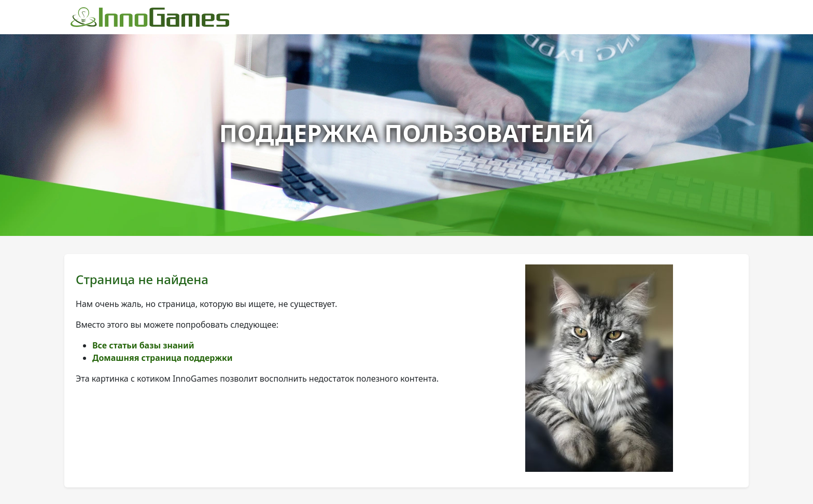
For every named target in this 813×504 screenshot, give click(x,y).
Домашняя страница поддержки (163, 358)
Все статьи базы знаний (143, 345)
